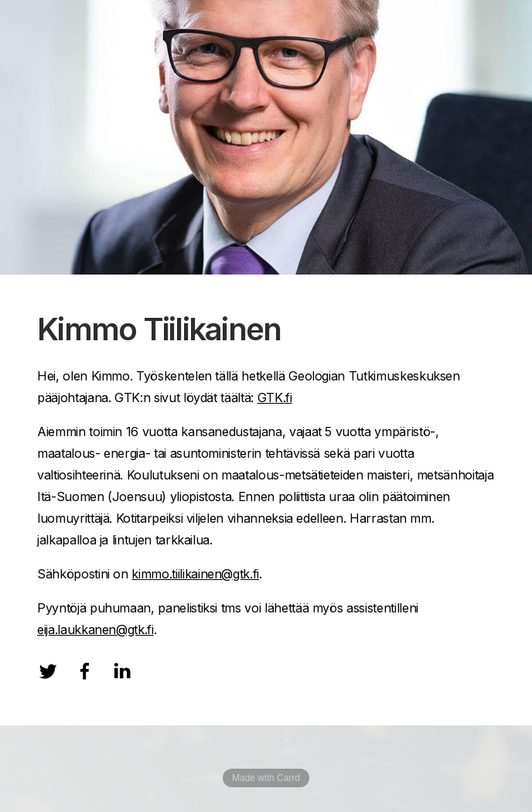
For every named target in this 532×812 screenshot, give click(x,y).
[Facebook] (85, 671)
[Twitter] (48, 671)
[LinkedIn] (122, 671)
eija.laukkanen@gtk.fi (95, 629)
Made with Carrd (266, 778)
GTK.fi (275, 397)
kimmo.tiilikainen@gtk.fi (195, 574)
